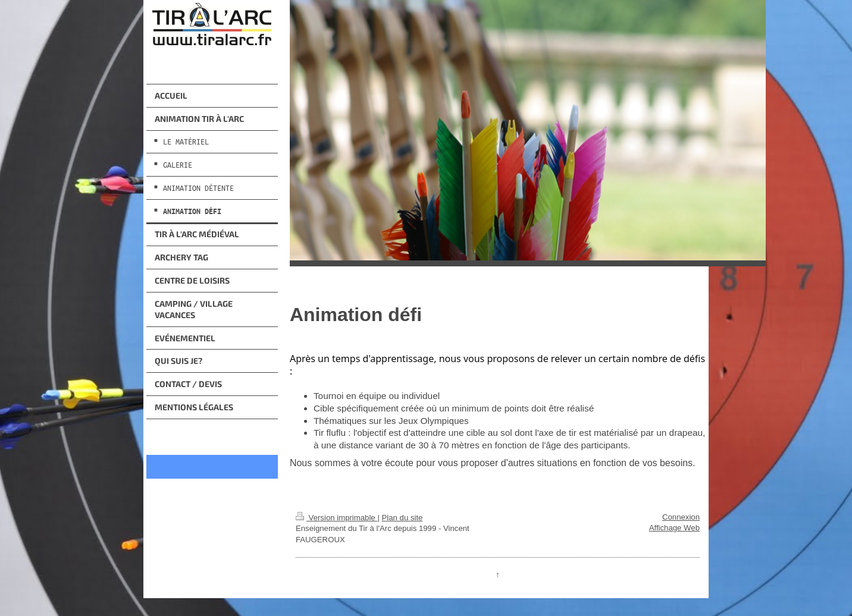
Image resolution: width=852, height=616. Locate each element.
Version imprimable (336, 518)
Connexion (681, 517)
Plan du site (402, 518)
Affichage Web (674, 528)
